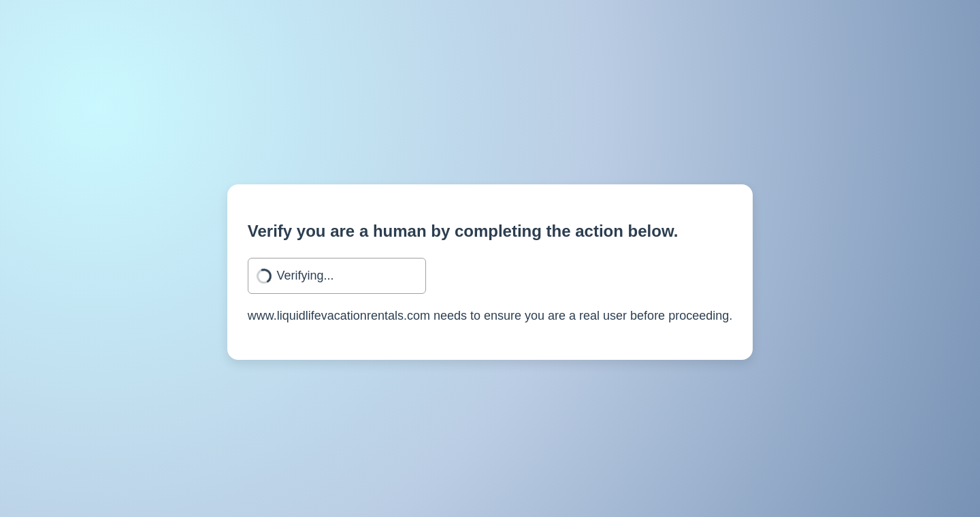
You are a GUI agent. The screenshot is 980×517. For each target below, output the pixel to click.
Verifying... (305, 276)
